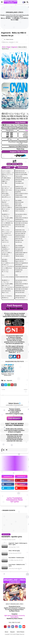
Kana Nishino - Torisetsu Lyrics (16, 558)
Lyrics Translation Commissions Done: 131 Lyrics (15, 500)
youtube (22, 488)
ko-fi (9, 480)
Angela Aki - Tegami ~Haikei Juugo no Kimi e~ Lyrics (18, 544)
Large (20, 164)
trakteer (22, 480)
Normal (14, 164)
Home (4, 47)
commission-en (8, 476)
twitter (9, 488)
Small (9, 164)
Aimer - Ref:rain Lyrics (14, 551)
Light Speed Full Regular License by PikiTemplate (14, 616)
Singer (8, 47)
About (6, 632)
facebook (9, 484)
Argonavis (14, 47)
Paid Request (15, 305)
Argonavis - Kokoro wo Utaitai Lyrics (8, 374)
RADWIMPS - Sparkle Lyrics (12, 537)
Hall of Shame (20, 632)
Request (12, 632)
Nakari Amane (14, 403)
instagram (22, 484)
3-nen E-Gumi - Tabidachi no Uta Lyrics (17, 565)
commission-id (21, 476)
